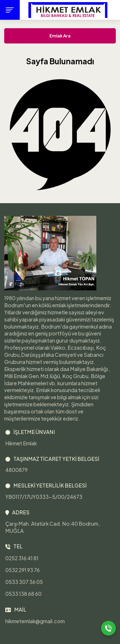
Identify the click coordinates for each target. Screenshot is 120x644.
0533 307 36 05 (24, 582)
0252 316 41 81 (22, 558)
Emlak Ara (60, 36)
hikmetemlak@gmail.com (35, 621)
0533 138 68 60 (23, 594)
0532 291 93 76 (22, 570)
